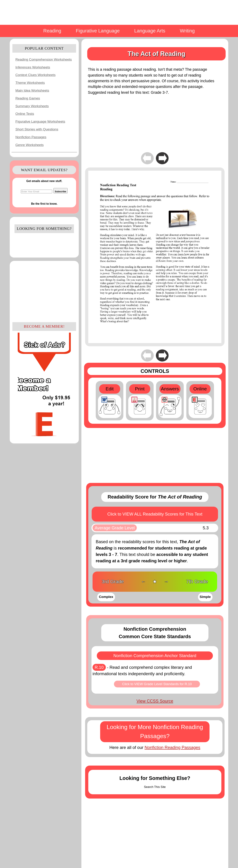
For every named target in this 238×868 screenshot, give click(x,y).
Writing (187, 31)
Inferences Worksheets (33, 67)
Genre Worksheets (30, 145)
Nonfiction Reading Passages (172, 747)
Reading (52, 31)
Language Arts (150, 31)
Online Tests (25, 114)
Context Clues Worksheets (35, 75)
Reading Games (28, 98)
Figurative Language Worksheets (40, 121)
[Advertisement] (44, 291)
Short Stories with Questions (37, 129)
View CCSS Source (155, 701)
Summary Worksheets (32, 106)
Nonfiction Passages (31, 137)
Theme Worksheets (30, 83)
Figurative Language (98, 31)
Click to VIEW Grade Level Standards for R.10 (157, 684)
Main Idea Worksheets (32, 90)
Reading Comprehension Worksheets (44, 59)
